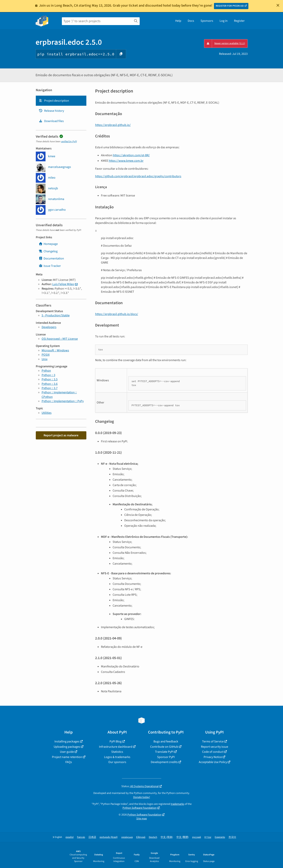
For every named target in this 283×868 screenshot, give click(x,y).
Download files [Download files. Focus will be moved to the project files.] (51, 121)
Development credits (164, 762)
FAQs (69, 762)
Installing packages (67, 741)
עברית (208, 837)
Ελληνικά (141, 837)
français (81, 837)
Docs (191, 21)
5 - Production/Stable (56, 315)
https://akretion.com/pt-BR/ (131, 155)
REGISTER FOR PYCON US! (230, 6)
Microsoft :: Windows (55, 350)
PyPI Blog (116, 741)
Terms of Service (213, 741)
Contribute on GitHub (164, 747)
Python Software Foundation (140, 808)
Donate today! (142, 797)
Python (46, 371)
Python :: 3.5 (50, 379)
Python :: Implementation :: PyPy (63, 401)
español (70, 837)
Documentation (51, 258)
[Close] (278, 5)
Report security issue (215, 747)
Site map (142, 819)
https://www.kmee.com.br (126, 161)
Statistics (117, 752)
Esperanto (220, 837)
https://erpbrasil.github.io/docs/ (117, 314)
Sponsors (207, 21)
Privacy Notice (213, 757)
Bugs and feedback (166, 741)
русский (197, 837)
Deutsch (153, 837)
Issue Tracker (50, 266)
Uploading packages (67, 747)
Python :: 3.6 (50, 384)
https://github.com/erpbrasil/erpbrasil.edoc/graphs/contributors (138, 176)
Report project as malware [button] (61, 435)
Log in (224, 21)
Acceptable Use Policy (213, 762)
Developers (49, 327)
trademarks (177, 804)
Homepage (48, 244)
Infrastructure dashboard (116, 747)
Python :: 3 (48, 375)
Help (178, 21)
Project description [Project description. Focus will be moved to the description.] (54, 101)
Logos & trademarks (117, 757)
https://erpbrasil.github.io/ (113, 125)
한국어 (232, 837)
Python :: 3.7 (50, 388)
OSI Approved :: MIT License (60, 339)
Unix (45, 359)
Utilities (47, 413)
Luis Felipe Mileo (63, 284)
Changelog (48, 251)
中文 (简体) (167, 837)
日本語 (92, 837)
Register (239, 21)
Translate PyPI (164, 752)
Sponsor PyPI (166, 757)
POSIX (46, 355)
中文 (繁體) (183, 837)
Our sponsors (117, 762)
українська (127, 837)
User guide (67, 752)
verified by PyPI (69, 141)
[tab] (61, 101)
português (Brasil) (109, 837)
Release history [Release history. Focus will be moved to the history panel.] (51, 111)
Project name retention (67, 757)
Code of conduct (213, 752)
